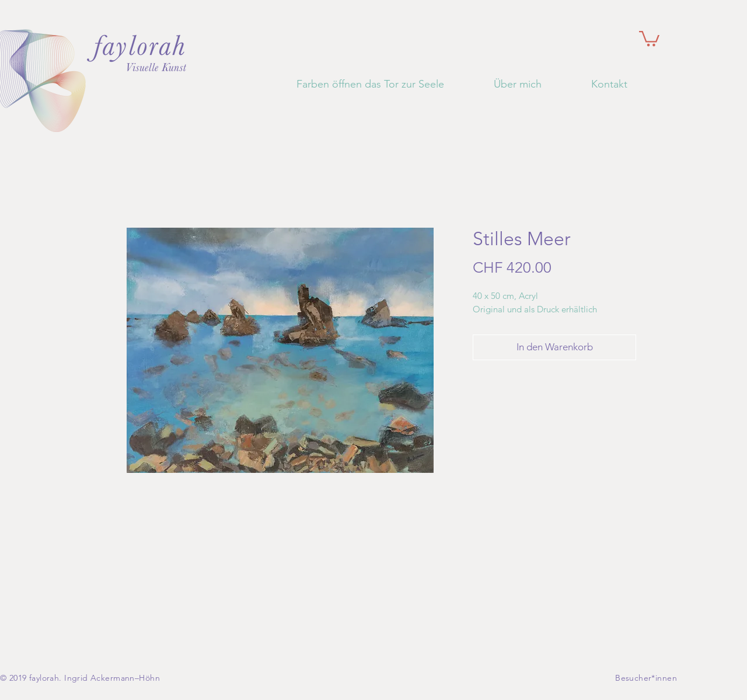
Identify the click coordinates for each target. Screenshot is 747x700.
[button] (649, 38)
